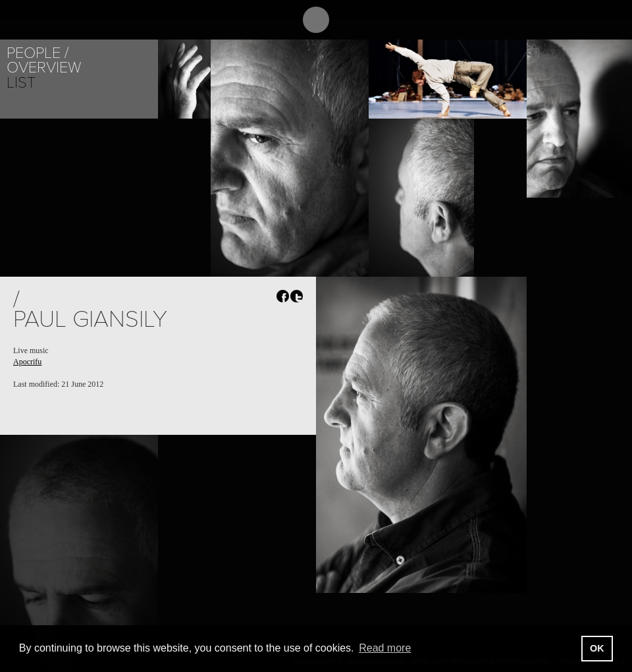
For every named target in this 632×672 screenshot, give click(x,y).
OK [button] (597, 648)
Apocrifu (27, 362)
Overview (44, 68)
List (21, 83)
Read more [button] (385, 648)
